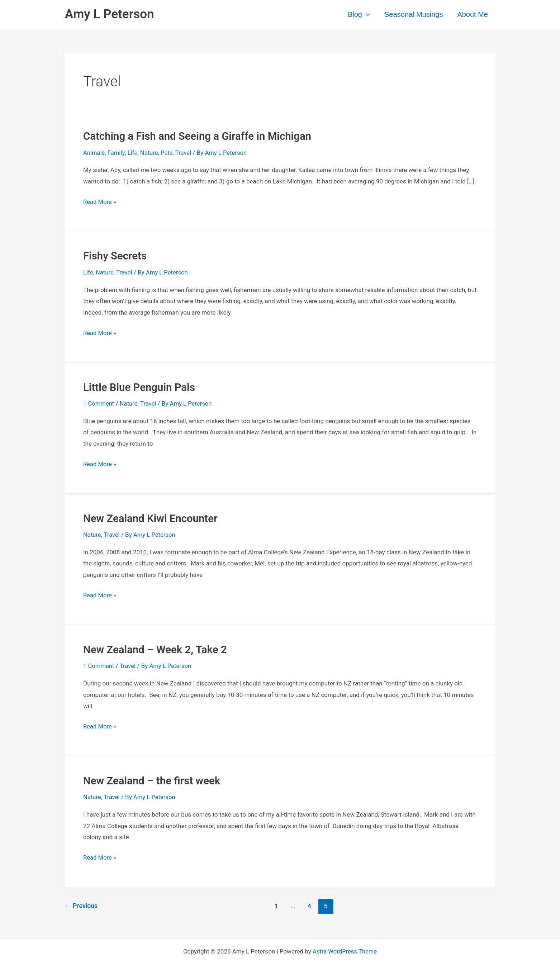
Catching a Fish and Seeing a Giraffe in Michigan (200, 136)
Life (133, 153)
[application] (366, 14)
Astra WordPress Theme (345, 950)
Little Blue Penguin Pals (140, 386)
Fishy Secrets (116, 256)
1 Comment (99, 403)
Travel (185, 153)
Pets (168, 153)
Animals (94, 153)
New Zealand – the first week (153, 779)
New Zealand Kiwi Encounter (152, 517)
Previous (82, 904)
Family (117, 153)
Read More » (100, 202)
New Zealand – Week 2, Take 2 (157, 648)
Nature (150, 153)
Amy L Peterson (110, 14)
